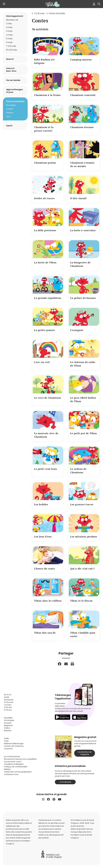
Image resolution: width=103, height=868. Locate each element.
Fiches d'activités (57, 13)
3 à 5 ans (8, 707)
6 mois (9, 42)
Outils (6, 738)
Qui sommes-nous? (13, 762)
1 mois (9, 24)
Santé (9, 126)
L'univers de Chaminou (14, 746)
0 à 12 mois (39, 13)
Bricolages (11, 105)
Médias (7, 769)
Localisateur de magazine (85, 753)
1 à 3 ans (8, 705)
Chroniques (9, 720)
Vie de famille (13, 80)
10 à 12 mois (12, 50)
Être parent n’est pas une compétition (20, 759)
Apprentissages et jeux (14, 91)
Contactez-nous (11, 774)
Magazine (8, 725)
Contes (10, 109)
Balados (8, 730)
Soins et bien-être (11, 70)
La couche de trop (12, 756)
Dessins (10, 113)
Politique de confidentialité (16, 767)
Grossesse (9, 700)
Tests (6, 741)
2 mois (9, 27)
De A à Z (8, 695)
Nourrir (10, 59)
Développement (15, 16)
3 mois (9, 31)
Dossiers (8, 723)
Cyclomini (8, 749)
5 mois (9, 39)
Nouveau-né (12, 20)
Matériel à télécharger (14, 743)
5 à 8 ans (8, 710)
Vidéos (7, 728)
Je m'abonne (65, 782)
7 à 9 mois (11, 46)
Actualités (8, 718)
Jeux (8, 116)
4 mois (9, 35)
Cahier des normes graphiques (18, 772)
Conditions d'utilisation (14, 764)
